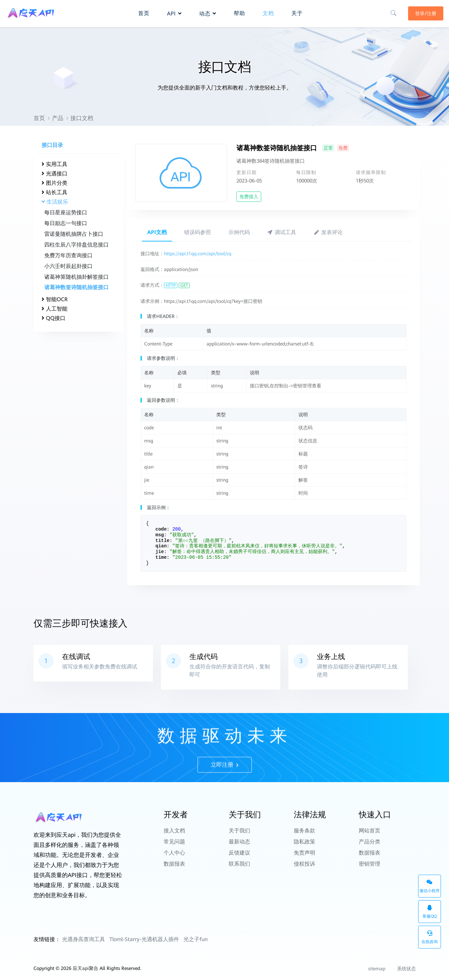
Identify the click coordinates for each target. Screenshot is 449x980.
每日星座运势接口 (66, 212)
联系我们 (239, 856)
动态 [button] (208, 12)
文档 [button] (268, 12)
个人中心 (174, 847)
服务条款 (304, 830)
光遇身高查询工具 (83, 939)
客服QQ (430, 912)
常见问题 (174, 838)
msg (160, 535)
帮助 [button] (239, 12)
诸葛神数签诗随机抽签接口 (76, 287)
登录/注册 (425, 12)
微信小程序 (430, 886)
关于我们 (239, 830)
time (161, 557)
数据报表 (174, 856)
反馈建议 (239, 847)
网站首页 (370, 830)
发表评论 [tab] (328, 232)
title (163, 541)
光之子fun (195, 939)
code (161, 529)
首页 (39, 118)
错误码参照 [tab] (198, 232)
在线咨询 (430, 937)
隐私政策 (304, 838)
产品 (58, 118)
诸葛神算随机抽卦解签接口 (76, 277)
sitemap (377, 969)
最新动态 (239, 838)
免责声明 (304, 847)
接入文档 (174, 830)
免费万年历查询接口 (68, 255)
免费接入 (249, 197)
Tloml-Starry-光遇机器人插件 (144, 939)
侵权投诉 (304, 856)
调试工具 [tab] (282, 232)
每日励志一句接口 (66, 223)
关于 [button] (297, 12)
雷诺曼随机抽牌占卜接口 (74, 234)
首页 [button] (144, 12)
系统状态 (403, 969)
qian (161, 546)
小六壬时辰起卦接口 (68, 266)
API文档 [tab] (157, 232)
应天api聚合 (86, 968)
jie (160, 552)
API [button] (174, 12)
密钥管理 (370, 856)
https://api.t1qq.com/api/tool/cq (198, 254)
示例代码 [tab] (239, 232)
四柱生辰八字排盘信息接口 (76, 245)
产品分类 (370, 838)
